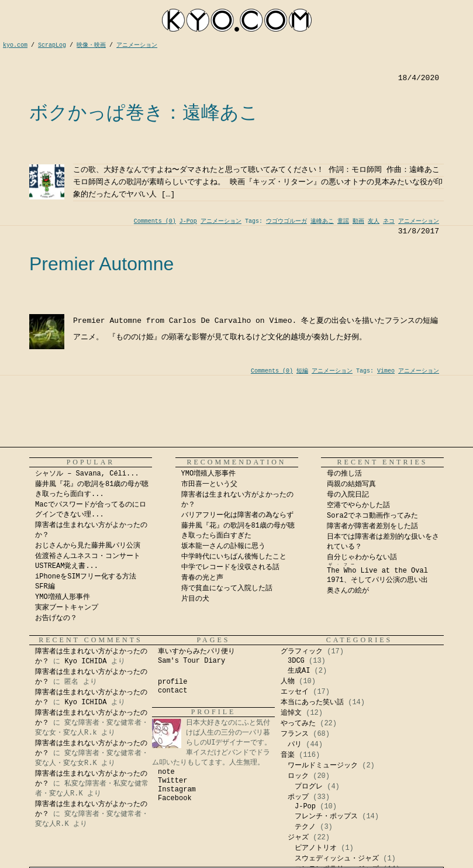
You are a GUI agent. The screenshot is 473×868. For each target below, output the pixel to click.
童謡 (343, 221)
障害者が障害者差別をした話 (372, 526)
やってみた (298, 724)
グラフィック (302, 652)
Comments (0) (155, 221)
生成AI (299, 671)
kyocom (237, 20)
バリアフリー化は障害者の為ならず (237, 515)
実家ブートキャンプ (67, 608)
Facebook (175, 798)
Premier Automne (101, 264)
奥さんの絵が (348, 591)
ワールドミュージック (323, 766)
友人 (374, 221)
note (166, 772)
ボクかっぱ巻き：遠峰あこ (144, 112)
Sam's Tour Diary (191, 661)
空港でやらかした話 (358, 505)
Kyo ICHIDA (85, 662)
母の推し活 (344, 474)
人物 (288, 681)
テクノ (305, 827)
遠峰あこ (322, 221)
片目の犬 (195, 599)
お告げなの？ (56, 618)
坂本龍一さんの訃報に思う (223, 546)
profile (172, 682)
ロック (298, 776)
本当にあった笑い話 (312, 702)
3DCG (296, 661)
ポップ (298, 797)
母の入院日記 (348, 495)
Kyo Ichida (317, 864)
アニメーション (221, 221)
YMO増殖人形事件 (63, 597)
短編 (302, 371)
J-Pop (188, 221)
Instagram (177, 790)
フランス (295, 734)
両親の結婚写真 (351, 484)
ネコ (389, 221)
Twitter (172, 781)
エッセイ (295, 692)
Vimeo (386, 371)
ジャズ (298, 838)
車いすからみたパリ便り (196, 652)
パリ (295, 745)
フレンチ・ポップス (326, 817)
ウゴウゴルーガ (286, 221)
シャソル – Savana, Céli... (87, 474)
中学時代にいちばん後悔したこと (234, 557)
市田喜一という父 (209, 484)
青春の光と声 (202, 578)
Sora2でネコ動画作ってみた (372, 516)
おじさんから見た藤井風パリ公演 (88, 546)
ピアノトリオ (316, 848)
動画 (358, 221)
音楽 (288, 755)
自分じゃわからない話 (362, 557)
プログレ (309, 787)
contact (172, 691)
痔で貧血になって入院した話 (227, 588)
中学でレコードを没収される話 (230, 567)
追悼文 (291, 713)
